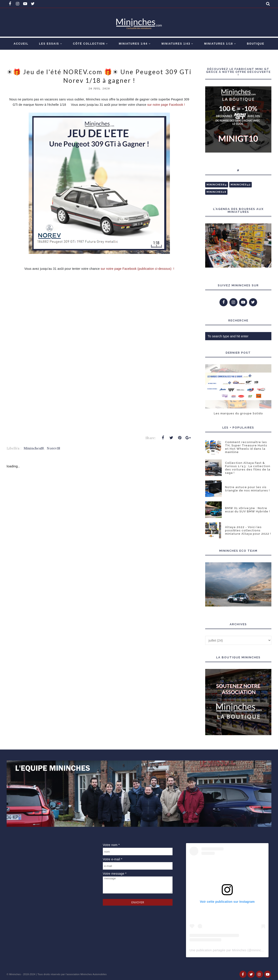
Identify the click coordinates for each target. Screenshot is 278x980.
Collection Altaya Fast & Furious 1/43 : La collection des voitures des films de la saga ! (248, 468)
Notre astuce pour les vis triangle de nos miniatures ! (247, 489)
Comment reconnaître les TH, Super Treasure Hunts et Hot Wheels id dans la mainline (246, 447)
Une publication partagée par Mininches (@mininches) (228, 950)
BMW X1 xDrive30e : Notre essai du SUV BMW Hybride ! (248, 510)
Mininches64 (217, 185)
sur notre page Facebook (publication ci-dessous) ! (137, 269)
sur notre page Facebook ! (166, 105)
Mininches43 (240, 185)
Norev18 (53, 448)
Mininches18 (34, 448)
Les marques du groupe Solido (238, 413)
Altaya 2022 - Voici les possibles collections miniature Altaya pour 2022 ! (248, 530)
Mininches (15, 974)
